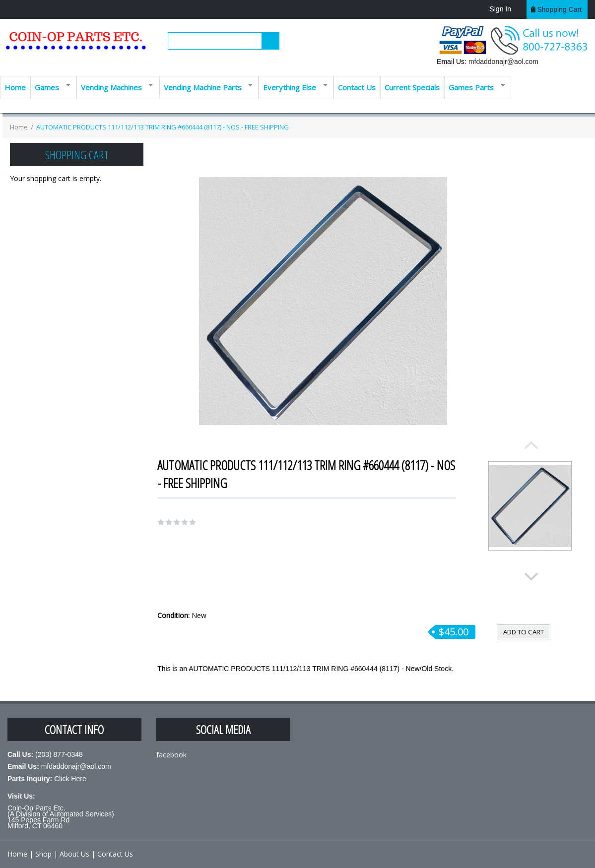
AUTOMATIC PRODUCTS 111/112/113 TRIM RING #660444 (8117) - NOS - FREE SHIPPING (163, 127)
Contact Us (357, 87)
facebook (171, 755)
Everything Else (293, 87)
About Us (74, 854)
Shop (43, 854)
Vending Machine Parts (206, 87)
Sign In (500, 9)
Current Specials (412, 87)
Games (50, 87)
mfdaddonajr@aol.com (503, 62)
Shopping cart (559, 9)
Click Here (70, 779)
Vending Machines (115, 87)
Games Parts (475, 87)
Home (15, 87)
